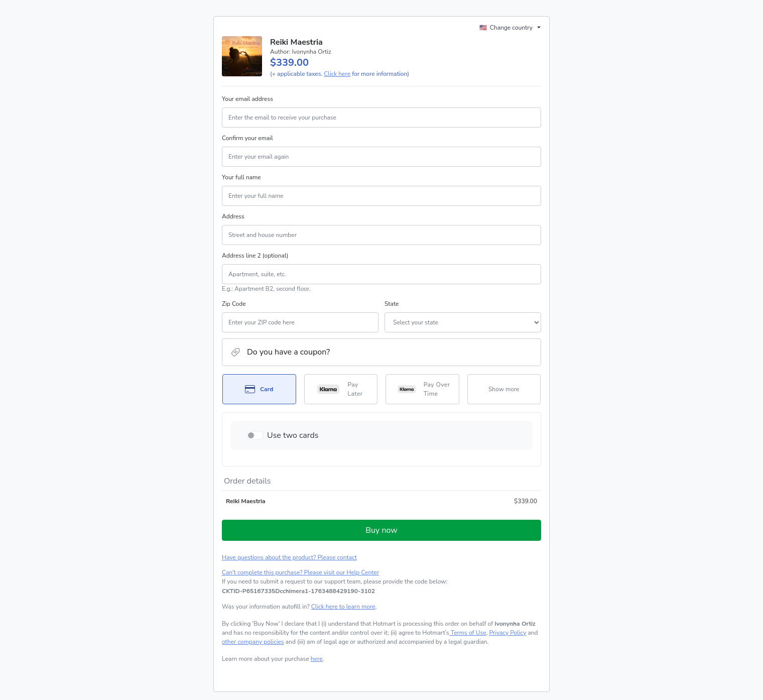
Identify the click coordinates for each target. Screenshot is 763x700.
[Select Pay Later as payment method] (341, 389)
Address (233, 216)
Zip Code (234, 304)
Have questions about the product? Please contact (289, 557)
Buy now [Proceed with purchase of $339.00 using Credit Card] (381, 530)
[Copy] (298, 591)
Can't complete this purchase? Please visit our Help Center (300, 572)
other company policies (253, 642)
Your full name (241, 177)
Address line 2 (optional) (255, 256)
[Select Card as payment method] (259, 389)
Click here (337, 74)
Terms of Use (468, 633)
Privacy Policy (507, 633)
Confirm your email (247, 138)
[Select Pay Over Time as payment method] (422, 389)
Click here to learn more (343, 607)
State (392, 304)
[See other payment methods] (504, 389)
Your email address (247, 99)
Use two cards (293, 435)
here (317, 659)
